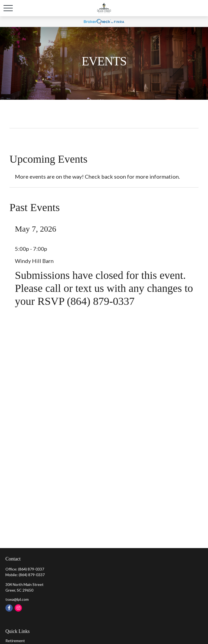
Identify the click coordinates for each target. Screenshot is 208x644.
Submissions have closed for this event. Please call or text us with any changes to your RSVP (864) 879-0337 (104, 288)
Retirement (15, 641)
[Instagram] (18, 608)
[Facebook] (9, 608)
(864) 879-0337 (31, 569)
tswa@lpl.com (17, 599)
